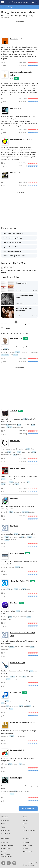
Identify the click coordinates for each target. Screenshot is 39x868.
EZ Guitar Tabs (16, 693)
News (3, 824)
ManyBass (14, 526)
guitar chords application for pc (13, 233)
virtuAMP (14, 411)
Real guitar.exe (12, 7)
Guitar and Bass (16, 339)
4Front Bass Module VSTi (20, 581)
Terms (3, 827)
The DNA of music (21, 283)
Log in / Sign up (37, 2)
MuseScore (14, 603)
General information (8, 845)
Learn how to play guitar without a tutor (24, 309)
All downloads (28, 852)
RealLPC (13, 173)
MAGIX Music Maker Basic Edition (23, 722)
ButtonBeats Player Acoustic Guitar (21, 74)
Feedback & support (30, 830)
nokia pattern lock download (12, 251)
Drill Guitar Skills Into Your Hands (24, 297)
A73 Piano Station (17, 553)
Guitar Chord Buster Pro (19, 139)
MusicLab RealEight (18, 663)
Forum (25, 824)
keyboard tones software (11, 247)
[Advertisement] (19, 27)
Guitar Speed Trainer (18, 468)
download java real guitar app (12, 238)
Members (26, 821)
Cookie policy (6, 833)
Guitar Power (15, 441)
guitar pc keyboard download (12, 242)
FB (9, 863)
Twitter (14, 863)
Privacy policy (6, 830)
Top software (27, 845)
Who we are (5, 821)
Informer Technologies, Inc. (30, 865)
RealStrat (14, 108)
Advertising (5, 842)
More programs (28, 808)
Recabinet (14, 498)
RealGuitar (14, 39)
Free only (7, 328)
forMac (25, 849)
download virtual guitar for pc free (14, 256)
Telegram (3, 863)
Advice (3, 7)
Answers (26, 842)
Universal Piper (16, 778)
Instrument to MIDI (17, 750)
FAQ (24, 827)
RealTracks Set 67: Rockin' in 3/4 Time (23, 634)
